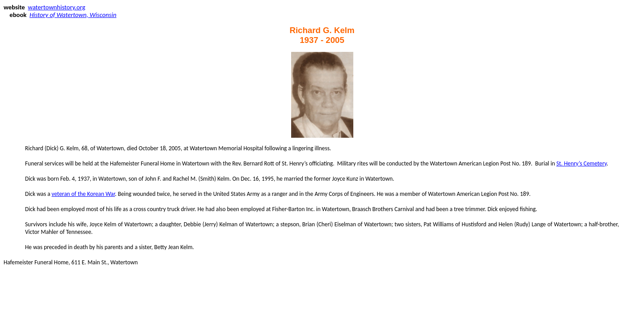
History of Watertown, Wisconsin (73, 15)
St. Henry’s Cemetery (582, 163)
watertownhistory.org (56, 7)
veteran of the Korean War (83, 194)
